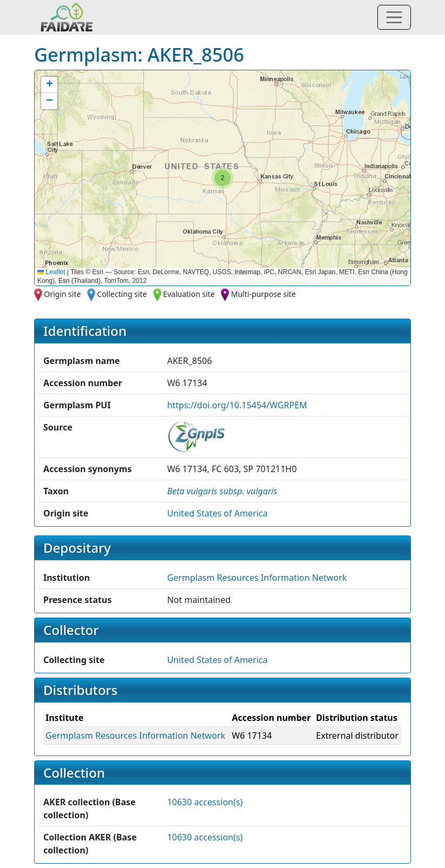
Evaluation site (189, 294)
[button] (222, 178)
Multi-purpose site (264, 294)
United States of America (218, 513)
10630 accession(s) (205, 802)
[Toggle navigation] (394, 17)
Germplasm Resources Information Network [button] (257, 578)
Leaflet (51, 272)
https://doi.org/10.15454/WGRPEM (237, 405)
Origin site (62, 294)
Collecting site (122, 294)
